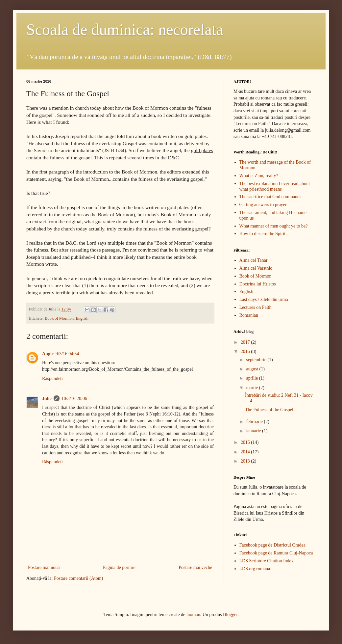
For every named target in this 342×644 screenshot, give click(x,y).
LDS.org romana (255, 569)
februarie (255, 422)
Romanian (249, 315)
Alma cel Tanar (254, 260)
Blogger (230, 615)
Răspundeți (52, 378)
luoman (193, 615)
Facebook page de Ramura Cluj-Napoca (276, 553)
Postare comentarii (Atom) (78, 578)
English (82, 318)
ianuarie (254, 431)
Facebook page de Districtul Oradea (272, 545)
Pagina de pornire (119, 567)
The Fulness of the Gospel (269, 410)
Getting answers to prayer (263, 205)
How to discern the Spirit (263, 234)
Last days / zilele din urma (264, 299)
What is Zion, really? (259, 176)
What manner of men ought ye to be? (274, 226)
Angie (48, 354)
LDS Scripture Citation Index (267, 561)
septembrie (257, 360)
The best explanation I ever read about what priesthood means (275, 186)
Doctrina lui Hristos (258, 284)
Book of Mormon (59, 318)
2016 (246, 351)
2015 (246, 442)
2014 (246, 452)
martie (252, 388)
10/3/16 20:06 (74, 399)
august (253, 369)
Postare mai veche (195, 567)
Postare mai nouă (44, 567)
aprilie (252, 378)
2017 (246, 342)
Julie (47, 399)
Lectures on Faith (256, 307)
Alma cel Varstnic (256, 268)
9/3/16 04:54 (67, 354)
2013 (246, 461)
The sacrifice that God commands (270, 197)
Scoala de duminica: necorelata (125, 29)
